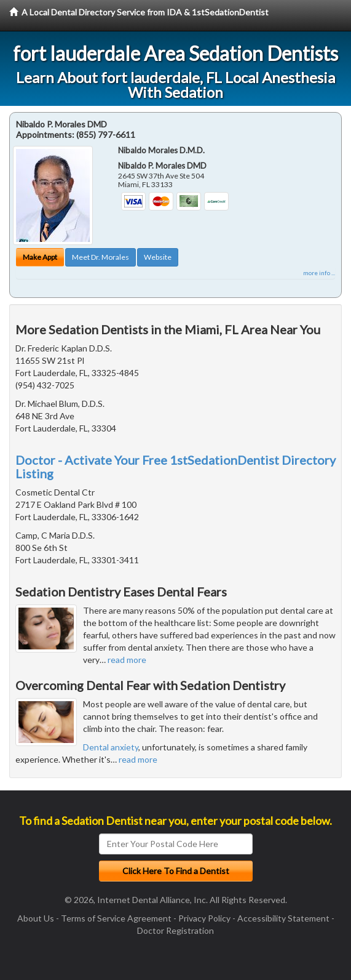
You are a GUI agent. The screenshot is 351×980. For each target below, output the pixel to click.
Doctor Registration (175, 930)
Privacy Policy (204, 918)
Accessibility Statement (283, 918)
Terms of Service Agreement (116, 918)
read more (127, 660)
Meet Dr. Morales (101, 257)
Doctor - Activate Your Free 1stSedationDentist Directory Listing (175, 467)
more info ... (319, 273)
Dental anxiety (111, 747)
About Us (36, 918)
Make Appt (40, 257)
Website (158, 257)
